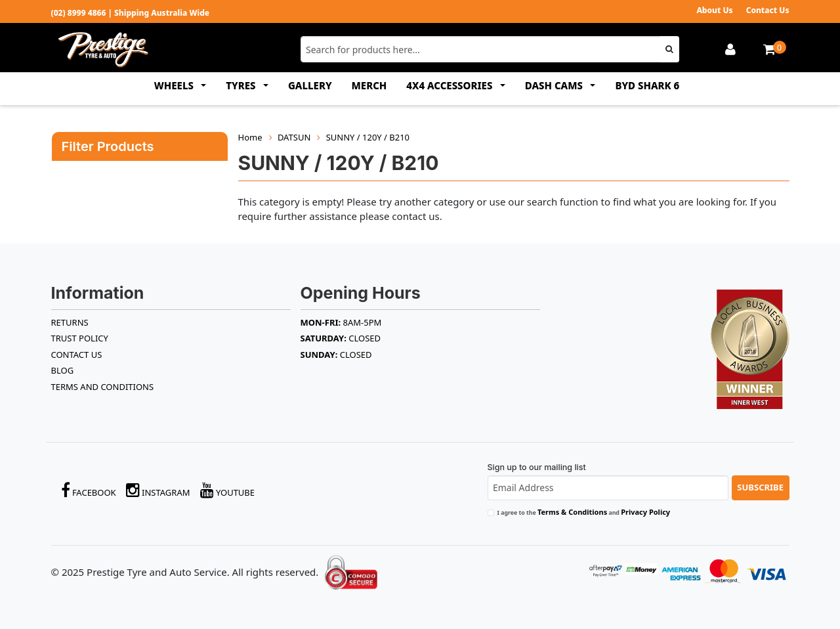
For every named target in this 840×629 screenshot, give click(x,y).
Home (250, 137)
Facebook (89, 490)
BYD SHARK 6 (647, 85)
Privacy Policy (645, 512)
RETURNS (70, 322)
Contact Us (768, 10)
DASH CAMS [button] (555, 85)
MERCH (369, 85)
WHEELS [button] (175, 85)
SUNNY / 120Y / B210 (368, 137)
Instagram (158, 490)
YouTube (228, 490)
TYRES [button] (242, 85)
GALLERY (310, 85)
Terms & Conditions (572, 512)
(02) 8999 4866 (79, 13)
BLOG (63, 370)
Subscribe (760, 487)
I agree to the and (584, 512)
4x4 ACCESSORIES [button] (451, 85)
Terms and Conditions (103, 387)
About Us (714, 10)
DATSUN (294, 137)
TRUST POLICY (80, 338)
